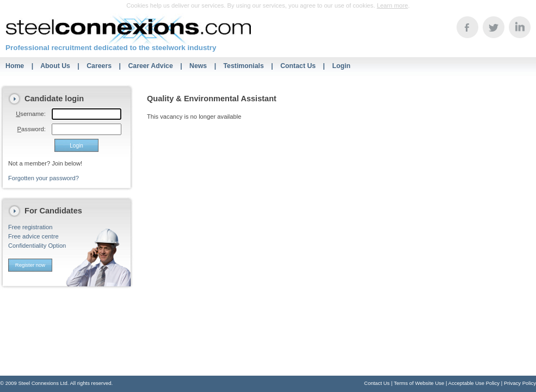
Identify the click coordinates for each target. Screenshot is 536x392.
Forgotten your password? (44, 178)
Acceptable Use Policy (474, 383)
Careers (99, 66)
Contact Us (298, 66)
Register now (30, 265)
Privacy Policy (520, 383)
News (198, 66)
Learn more (392, 5)
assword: (32, 129)
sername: (31, 114)
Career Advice (150, 66)
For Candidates (53, 211)
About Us (55, 66)
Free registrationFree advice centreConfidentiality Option (37, 236)
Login (341, 66)
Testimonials (244, 66)
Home (15, 66)
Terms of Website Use (419, 383)
